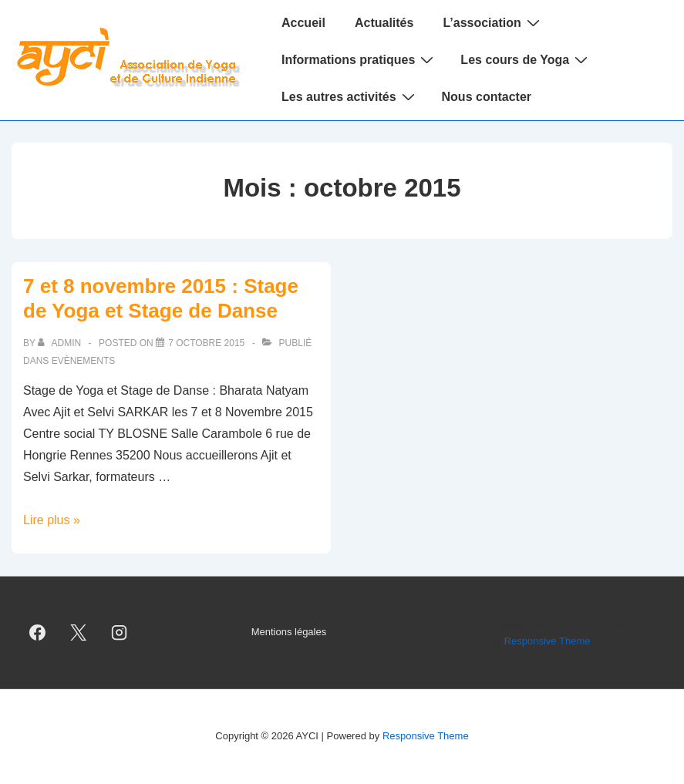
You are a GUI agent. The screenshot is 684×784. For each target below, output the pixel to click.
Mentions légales (289, 632)
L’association (493, 22)
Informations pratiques (359, 59)
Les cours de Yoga (526, 59)
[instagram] (120, 633)
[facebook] (38, 633)
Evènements (84, 361)
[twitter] (79, 633)
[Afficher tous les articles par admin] (61, 343)
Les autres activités (350, 96)
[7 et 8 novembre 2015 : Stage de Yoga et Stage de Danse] (206, 343)
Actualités (384, 23)
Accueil (303, 23)
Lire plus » (52, 520)
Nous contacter (487, 97)
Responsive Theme (548, 641)
